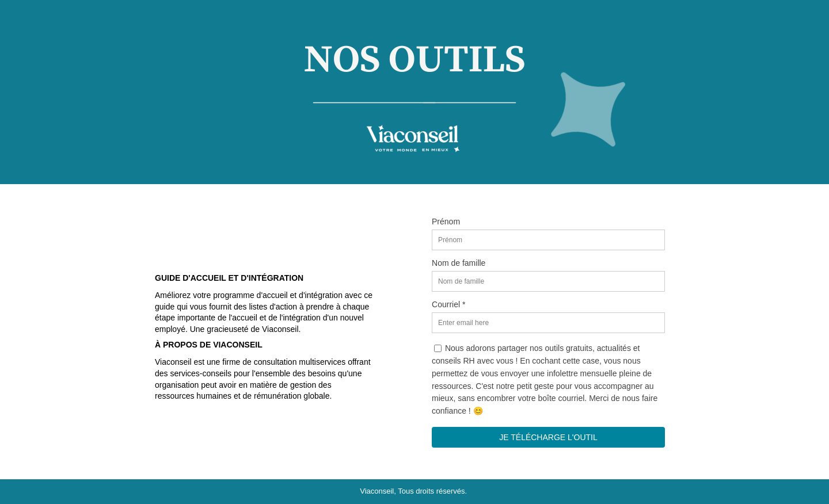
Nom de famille (459, 263)
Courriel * (448, 304)
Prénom (446, 222)
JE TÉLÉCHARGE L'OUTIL (548, 437)
